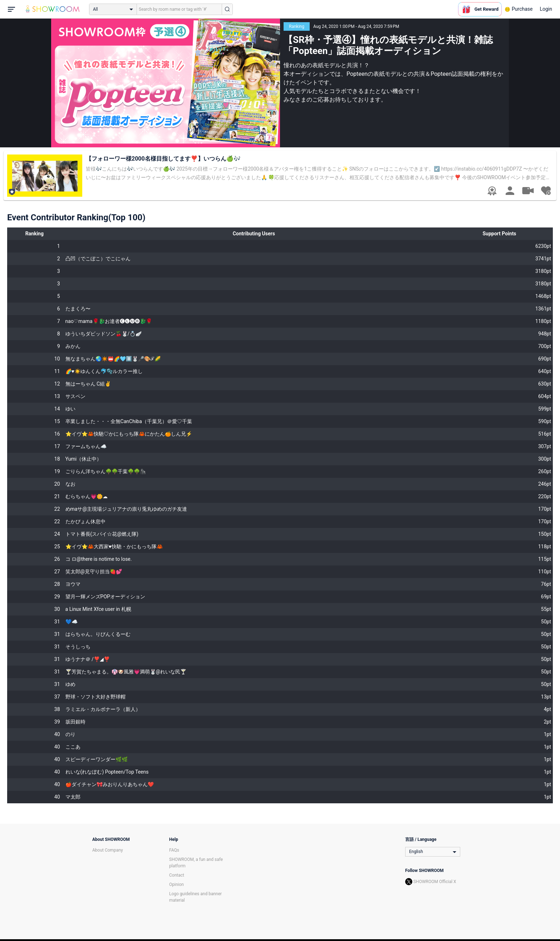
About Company (108, 850)
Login (546, 9)
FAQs (174, 850)
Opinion (176, 884)
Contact (177, 875)
